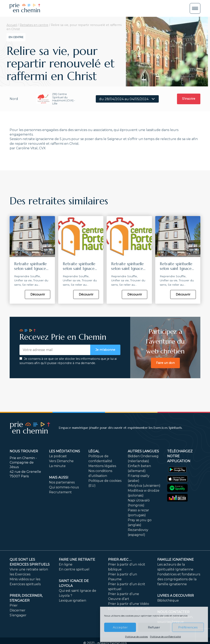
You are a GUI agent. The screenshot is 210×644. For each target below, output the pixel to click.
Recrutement (60, 492)
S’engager (18, 615)
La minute (57, 466)
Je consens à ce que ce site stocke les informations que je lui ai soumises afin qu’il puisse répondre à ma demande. (68, 361)
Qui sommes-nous (64, 487)
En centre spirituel (74, 569)
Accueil (12, 25)
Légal (94, 451)
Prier (14, 605)
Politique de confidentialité (165, 637)
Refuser (154, 627)
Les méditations (64, 451)
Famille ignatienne (176, 560)
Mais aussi (59, 477)
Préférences (188, 627)
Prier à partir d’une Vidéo (129, 604)
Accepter (120, 627)
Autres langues (143, 451)
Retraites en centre (34, 25)
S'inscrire (189, 99)
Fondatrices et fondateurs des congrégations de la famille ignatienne (179, 579)
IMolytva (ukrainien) (144, 486)
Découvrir (38, 294)
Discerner (18, 610)
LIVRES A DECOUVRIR (176, 596)
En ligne (66, 564)
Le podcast (58, 456)
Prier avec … (120, 560)
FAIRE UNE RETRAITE (77, 560)
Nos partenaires (62, 482)
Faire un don (165, 363)
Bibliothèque (168, 600)
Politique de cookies (136, 637)
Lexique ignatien (72, 600)
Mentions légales (102, 466)
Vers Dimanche (61, 461)
